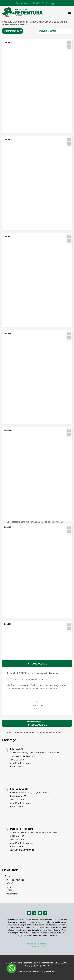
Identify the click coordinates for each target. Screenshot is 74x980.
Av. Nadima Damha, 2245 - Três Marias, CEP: (35, 753)
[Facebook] (29, 913)
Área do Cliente (23, 3)
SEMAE (10, 883)
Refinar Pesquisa (12, 31)
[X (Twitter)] (34, 913)
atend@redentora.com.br (22, 763)
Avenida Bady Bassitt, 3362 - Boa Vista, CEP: (35, 832)
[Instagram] (45, 913)
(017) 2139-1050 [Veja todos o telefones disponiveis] (39, 3)
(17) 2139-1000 (17, 840)
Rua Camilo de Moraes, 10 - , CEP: (30, 792)
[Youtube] (40, 913)
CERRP (10, 890)
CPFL (9, 887)
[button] (53, 3)
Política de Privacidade (37, 944)
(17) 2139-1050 (17, 760)
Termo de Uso (37, 947)
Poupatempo (12, 894)
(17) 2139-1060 (17, 800)
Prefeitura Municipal (16, 880)
